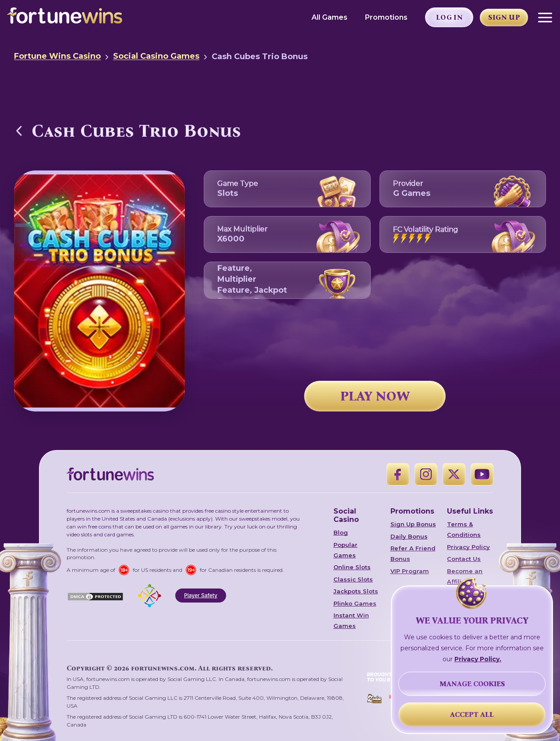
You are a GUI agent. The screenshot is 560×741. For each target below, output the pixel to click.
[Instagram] (426, 474)
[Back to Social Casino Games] (19, 131)
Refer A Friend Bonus (413, 553)
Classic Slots (353, 579)
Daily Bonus (409, 536)
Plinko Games (355, 603)
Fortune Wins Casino (57, 56)
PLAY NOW (375, 396)
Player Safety (201, 595)
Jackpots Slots (356, 591)
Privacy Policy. (478, 659)
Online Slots (352, 567)
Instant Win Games (351, 620)
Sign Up (504, 17)
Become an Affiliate (465, 576)
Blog (341, 532)
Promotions (386, 17)
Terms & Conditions (464, 529)
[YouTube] (482, 474)
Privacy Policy (468, 547)
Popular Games (346, 550)
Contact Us (464, 559)
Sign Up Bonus (413, 524)
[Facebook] (398, 474)
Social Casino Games (156, 56)
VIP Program (410, 571)
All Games (330, 17)
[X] (454, 474)
